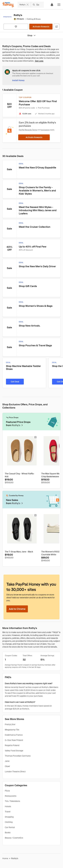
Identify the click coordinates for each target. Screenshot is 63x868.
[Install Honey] (18, 80)
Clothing (9, 822)
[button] (59, 5)
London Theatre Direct (15, 772)
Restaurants (11, 796)
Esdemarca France (14, 735)
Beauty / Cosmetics (14, 838)
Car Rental (10, 827)
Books (8, 833)
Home (5, 858)
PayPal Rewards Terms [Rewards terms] (28, 130)
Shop (32, 35)
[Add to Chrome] (17, 609)
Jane (7, 761)
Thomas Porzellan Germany (18, 756)
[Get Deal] (15, 382)
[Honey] (8, 5)
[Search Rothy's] (37, 5)
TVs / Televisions (12, 801)
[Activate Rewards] (41, 27)
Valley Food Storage (14, 751)
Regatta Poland (12, 745)
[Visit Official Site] (57, 27)
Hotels (8, 806)
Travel (8, 812)
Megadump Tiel (12, 730)
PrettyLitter (10, 724)
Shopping (9, 817)
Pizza (7, 791)
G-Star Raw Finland (14, 740)
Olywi (7, 766)
